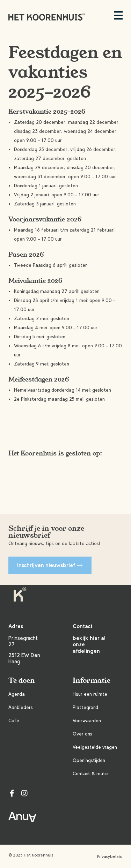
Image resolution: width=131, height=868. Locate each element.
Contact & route (90, 774)
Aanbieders (21, 707)
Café (14, 721)
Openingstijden (89, 760)
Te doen (22, 681)
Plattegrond (85, 707)
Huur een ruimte (90, 694)
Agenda (17, 694)
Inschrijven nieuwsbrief (50, 565)
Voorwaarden (87, 721)
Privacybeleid (110, 856)
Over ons (82, 734)
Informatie (92, 681)
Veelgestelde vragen (95, 747)
